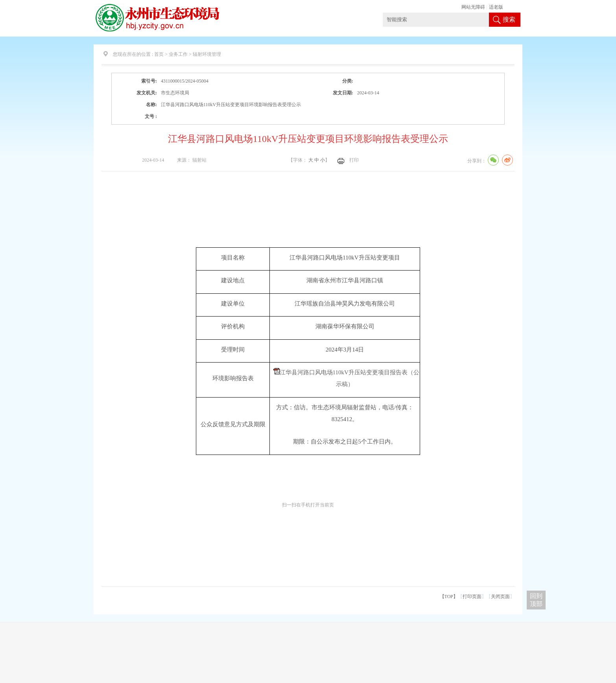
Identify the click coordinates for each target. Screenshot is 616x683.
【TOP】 (449, 596)
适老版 (496, 7)
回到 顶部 (536, 600)
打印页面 (472, 596)
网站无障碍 (473, 7)
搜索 (509, 19)
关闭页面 (500, 596)
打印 (354, 160)
